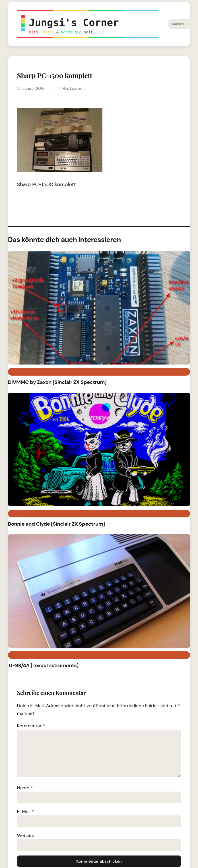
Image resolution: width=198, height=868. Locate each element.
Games (17, 513)
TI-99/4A (19, 655)
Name (25, 788)
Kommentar (31, 726)
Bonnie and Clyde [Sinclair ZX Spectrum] (56, 524)
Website (26, 835)
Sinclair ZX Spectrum (33, 372)
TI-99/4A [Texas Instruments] (43, 665)
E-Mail (25, 812)
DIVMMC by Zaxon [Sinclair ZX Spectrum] (57, 382)
